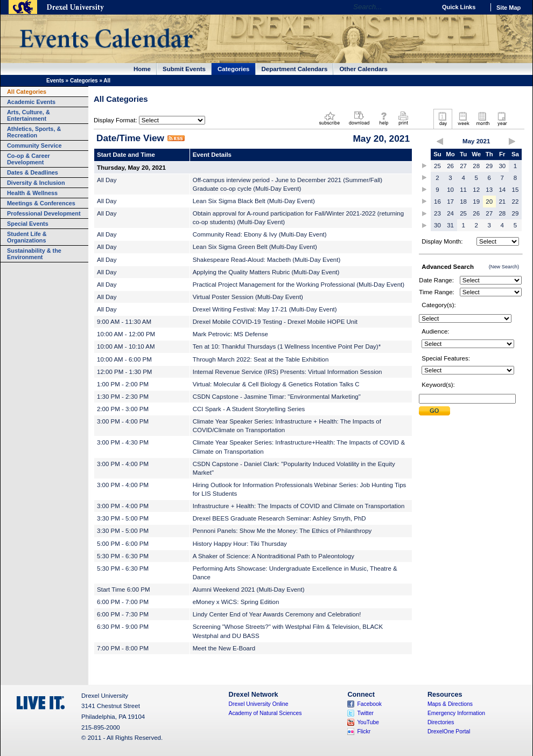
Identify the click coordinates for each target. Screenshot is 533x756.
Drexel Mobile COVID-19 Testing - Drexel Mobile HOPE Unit (275, 322)
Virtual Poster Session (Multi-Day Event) (248, 297)
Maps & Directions (450, 704)
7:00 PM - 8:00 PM (123, 648)
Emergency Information (456, 713)
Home (142, 69)
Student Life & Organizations (27, 237)
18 (463, 202)
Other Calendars (363, 69)
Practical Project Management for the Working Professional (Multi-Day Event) (299, 285)
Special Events (28, 224)
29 (489, 166)
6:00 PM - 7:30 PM (123, 614)
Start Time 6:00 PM (124, 589)
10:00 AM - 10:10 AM (126, 346)
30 (502, 166)
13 (489, 190)
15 (516, 190)
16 (437, 202)
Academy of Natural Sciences (265, 713)
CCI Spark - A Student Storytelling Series (249, 409)
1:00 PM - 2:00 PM (123, 384)
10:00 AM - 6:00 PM (124, 359)
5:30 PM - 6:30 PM (123, 556)
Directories (441, 722)
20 (489, 202)
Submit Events (184, 69)
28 (476, 166)
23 (437, 213)
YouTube (368, 722)
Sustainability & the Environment (34, 254)
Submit (434, 411)
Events (55, 81)
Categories (234, 69)
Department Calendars (295, 69)
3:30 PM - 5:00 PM (123, 518)
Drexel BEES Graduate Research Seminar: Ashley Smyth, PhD (279, 518)
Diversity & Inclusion (36, 183)
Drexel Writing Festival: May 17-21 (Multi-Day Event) (265, 309)
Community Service (34, 145)
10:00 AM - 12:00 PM (126, 334)
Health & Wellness (32, 193)
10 (450, 190)
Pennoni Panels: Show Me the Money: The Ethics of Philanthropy (282, 531)
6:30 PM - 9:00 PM (123, 627)
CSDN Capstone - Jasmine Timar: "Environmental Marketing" (277, 397)
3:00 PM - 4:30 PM (123, 442)
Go (425, 7)
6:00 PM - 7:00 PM (123, 602)
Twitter (365, 713)
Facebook (369, 704)
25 (437, 166)
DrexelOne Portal (449, 731)
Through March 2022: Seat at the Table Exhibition (261, 359)
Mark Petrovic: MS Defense (230, 334)
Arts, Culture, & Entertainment (29, 115)
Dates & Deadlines (33, 172)
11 (463, 190)
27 (463, 166)
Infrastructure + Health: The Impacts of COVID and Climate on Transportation (299, 506)
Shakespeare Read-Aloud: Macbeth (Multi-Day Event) (267, 260)
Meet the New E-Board (224, 648)
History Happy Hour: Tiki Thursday (240, 544)
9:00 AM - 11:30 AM (124, 322)
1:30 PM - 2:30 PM (123, 397)
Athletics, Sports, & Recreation (34, 132)
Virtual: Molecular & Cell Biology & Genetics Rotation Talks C (276, 384)
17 (450, 202)
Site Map (509, 8)
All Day (107, 180)
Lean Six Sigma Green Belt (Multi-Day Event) (255, 247)
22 (516, 202)
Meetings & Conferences (41, 203)
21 (502, 202)
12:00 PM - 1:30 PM (124, 372)
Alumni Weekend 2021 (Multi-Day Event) (249, 589)
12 (476, 190)
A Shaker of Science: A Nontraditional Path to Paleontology (273, 556)
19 (476, 202)
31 (450, 225)
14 (502, 190)
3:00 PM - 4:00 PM (123, 421)
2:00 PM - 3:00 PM (123, 409)
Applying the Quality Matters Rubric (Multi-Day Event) (266, 272)
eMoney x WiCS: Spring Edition (236, 602)
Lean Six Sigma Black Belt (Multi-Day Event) (254, 201)
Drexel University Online (259, 704)
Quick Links (459, 7)
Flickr (364, 731)
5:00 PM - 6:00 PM (123, 544)
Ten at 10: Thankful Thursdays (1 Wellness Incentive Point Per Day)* (287, 346)
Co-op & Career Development (29, 159)
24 (450, 213)
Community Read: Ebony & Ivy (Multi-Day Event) (260, 234)
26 (450, 166)
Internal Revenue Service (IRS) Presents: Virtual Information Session (287, 372)
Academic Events (31, 102)
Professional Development (44, 213)
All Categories (27, 92)
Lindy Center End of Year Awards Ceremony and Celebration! (277, 614)
